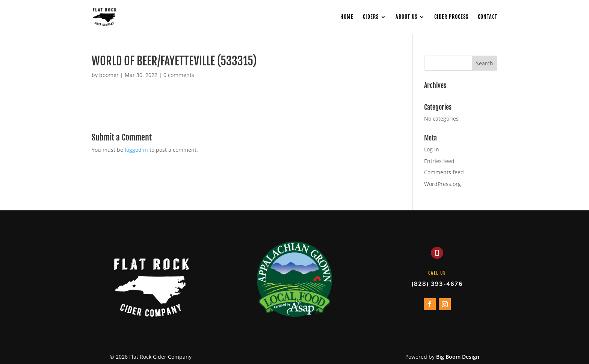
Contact (488, 17)
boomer (109, 75)
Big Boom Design (458, 357)
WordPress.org (443, 184)
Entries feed (439, 161)
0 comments (179, 75)
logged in (136, 150)
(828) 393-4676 (437, 284)
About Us (406, 17)
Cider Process (451, 17)
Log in (432, 149)
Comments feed (444, 172)
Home (347, 17)
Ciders (371, 17)
